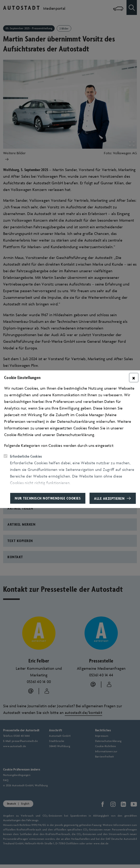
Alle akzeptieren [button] (109, 498)
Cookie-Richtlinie (19, 435)
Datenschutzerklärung (75, 435)
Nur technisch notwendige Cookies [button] (48, 498)
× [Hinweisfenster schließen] (134, 378)
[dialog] (70, 434)
